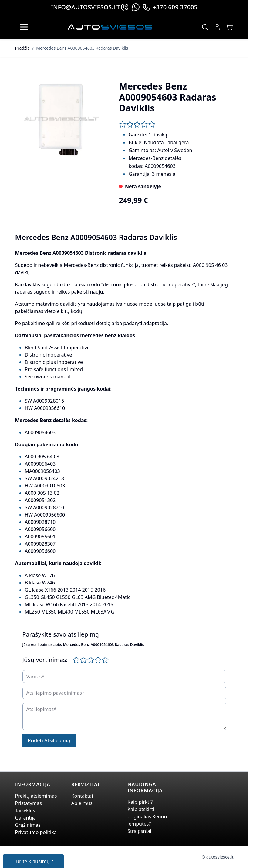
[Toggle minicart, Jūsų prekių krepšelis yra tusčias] (229, 27)
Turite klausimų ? (33, 861)
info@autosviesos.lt (85, 7)
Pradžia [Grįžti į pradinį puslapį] (22, 48)
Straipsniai (139, 831)
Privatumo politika (36, 832)
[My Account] (217, 27)
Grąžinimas (28, 825)
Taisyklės (25, 810)
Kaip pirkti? (140, 802)
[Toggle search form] (205, 27)
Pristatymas (29, 803)
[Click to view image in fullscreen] (61, 119)
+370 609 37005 (170, 7)
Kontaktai (82, 796)
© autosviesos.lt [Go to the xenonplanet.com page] (218, 857)
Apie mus (82, 803)
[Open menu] (24, 27)
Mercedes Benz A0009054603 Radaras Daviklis (82, 48)
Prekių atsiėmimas (36, 796)
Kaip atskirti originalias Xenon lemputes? (147, 816)
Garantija (26, 818)
